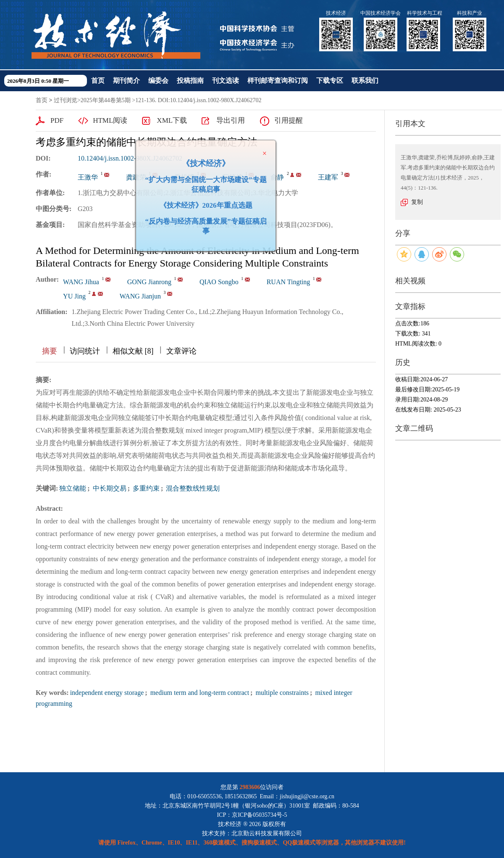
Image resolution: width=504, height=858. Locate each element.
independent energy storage (107, 693)
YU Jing (74, 296)
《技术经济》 (202, 160)
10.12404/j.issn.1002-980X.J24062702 (130, 158)
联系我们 (365, 81)
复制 (417, 202)
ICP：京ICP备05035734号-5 (252, 815)
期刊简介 (126, 81)
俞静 (277, 177)
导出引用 (231, 120)
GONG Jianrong (149, 282)
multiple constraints (281, 693)
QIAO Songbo (219, 282)
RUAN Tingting (289, 282)
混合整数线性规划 (192, 488)
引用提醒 (289, 120)
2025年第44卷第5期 (106, 100)
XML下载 (172, 120)
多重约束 (145, 488)
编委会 (158, 81)
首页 (98, 81)
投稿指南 (190, 81)
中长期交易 (109, 488)
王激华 (88, 177)
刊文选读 (226, 81)
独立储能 (73, 488)
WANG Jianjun (140, 296)
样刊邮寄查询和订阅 (278, 81)
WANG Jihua (81, 282)
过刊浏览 (66, 100)
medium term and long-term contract (199, 693)
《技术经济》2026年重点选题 (203, 202)
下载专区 (330, 81)
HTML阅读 (110, 120)
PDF (57, 120)
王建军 (328, 177)
